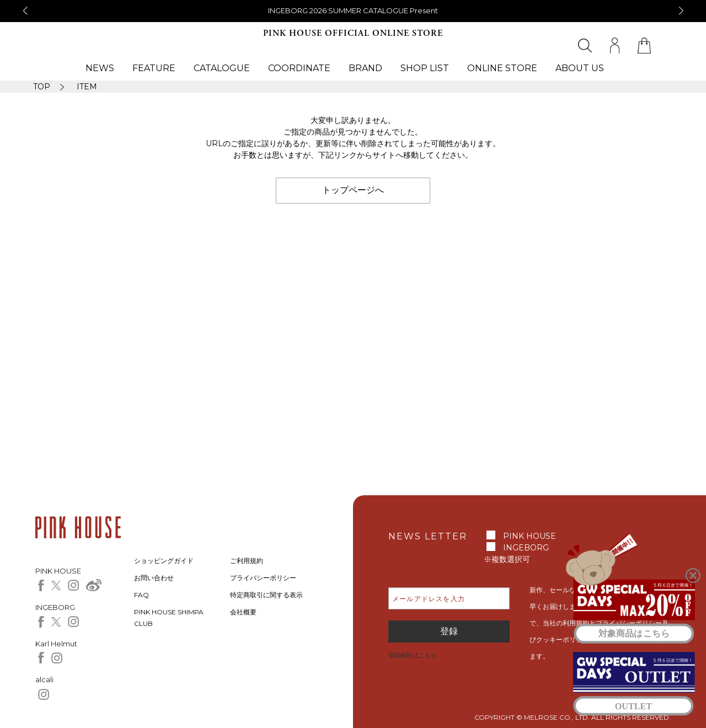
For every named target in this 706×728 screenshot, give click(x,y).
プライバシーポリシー (263, 578)
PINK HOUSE (529, 536)
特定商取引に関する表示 (266, 595)
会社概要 (243, 612)
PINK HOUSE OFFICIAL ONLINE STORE (353, 33)
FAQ (141, 595)
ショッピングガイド (164, 561)
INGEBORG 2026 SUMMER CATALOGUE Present (353, 10)
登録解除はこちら (413, 655)
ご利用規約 (247, 561)
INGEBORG (526, 548)
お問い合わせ (154, 578)
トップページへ (353, 190)
